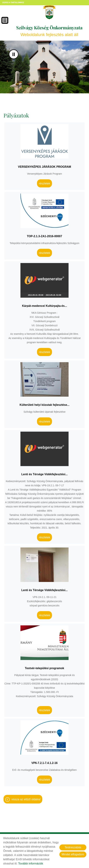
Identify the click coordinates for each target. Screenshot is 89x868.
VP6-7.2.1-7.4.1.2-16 (44, 763)
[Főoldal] (49, 12)
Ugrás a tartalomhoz (13, 3)
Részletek (44, 183)
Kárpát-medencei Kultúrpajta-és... (44, 306)
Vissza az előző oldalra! (26, 799)
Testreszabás (73, 847)
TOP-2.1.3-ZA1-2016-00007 (45, 236)
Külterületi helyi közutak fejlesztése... (44, 405)
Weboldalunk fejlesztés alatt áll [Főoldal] (49, 31)
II (14, 54)
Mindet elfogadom (73, 854)
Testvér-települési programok (44, 668)
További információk (31, 864)
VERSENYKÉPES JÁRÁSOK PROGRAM (44, 167)
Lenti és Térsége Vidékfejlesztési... (44, 474)
